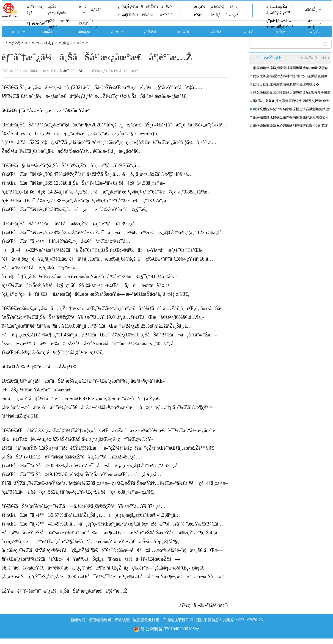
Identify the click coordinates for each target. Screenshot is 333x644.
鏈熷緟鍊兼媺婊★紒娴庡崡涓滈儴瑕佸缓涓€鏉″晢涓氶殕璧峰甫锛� (291, 127)
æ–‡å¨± (183, 31)
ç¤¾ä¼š (150, 31)
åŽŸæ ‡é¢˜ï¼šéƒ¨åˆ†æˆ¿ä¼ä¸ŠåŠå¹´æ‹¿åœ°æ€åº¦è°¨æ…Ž (64, 591)
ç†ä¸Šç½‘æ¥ (130, 6)
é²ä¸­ (234, 6)
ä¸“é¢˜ (96, 9)
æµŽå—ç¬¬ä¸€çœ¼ (57, 9)
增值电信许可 (100, 620)
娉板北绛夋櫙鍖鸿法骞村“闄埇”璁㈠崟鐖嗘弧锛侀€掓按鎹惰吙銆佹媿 (290, 77)
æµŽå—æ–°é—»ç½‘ (57, 24)
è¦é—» (83, 9)
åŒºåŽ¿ (311, 9)
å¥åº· (167, 6)
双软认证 (122, 620)
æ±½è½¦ (217, 6)
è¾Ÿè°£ (152, 6)
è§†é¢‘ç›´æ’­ (36, 24)
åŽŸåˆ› (84, 24)
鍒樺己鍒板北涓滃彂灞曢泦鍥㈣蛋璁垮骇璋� (286, 84)
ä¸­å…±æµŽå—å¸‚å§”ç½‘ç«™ (280, 9)
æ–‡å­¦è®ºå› (128, 15)
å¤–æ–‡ (311, 24)
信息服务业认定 (146, 620)
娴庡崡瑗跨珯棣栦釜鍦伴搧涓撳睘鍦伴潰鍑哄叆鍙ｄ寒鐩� (291, 118)
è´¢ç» (200, 15)
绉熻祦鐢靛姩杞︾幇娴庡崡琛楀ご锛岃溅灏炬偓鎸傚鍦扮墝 (291, 110)
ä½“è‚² (216, 31)
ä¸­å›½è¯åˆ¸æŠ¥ (70, 71)
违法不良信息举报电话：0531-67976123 (229, 620)
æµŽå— (51, 31)
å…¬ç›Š (232, 15)
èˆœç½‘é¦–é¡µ (16, 43)
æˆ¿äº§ (200, 6)
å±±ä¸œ (94, 24)
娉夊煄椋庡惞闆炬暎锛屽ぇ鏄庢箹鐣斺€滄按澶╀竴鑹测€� (292, 94)
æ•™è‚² (166, 15)
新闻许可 (78, 620)
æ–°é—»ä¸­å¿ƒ (36, 9)
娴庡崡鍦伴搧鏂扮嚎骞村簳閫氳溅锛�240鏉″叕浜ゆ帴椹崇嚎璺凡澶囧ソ (291, 69)
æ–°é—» (18, 31)
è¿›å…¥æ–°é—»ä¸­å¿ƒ (315, 57)
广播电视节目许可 (178, 620)
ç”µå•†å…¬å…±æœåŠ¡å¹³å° (280, 24)
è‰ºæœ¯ (149, 15)
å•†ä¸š (216, 15)
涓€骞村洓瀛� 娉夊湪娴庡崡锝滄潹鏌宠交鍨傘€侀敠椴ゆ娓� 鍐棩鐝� (291, 102)
